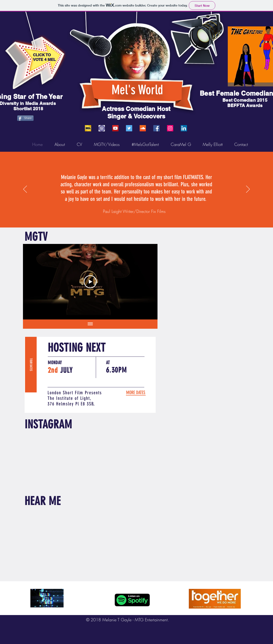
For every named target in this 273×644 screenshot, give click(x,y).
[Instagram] (170, 128)
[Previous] (25, 189)
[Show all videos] (90, 324)
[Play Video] (90, 282)
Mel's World (137, 90)
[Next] (248, 189)
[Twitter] (129, 128)
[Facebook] (156, 128)
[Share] (25, 118)
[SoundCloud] (143, 128)
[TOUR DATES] (31, 365)
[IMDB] (88, 128)
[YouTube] (115, 128)
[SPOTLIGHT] (102, 128)
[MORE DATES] (136, 392)
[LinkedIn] (184, 128)
